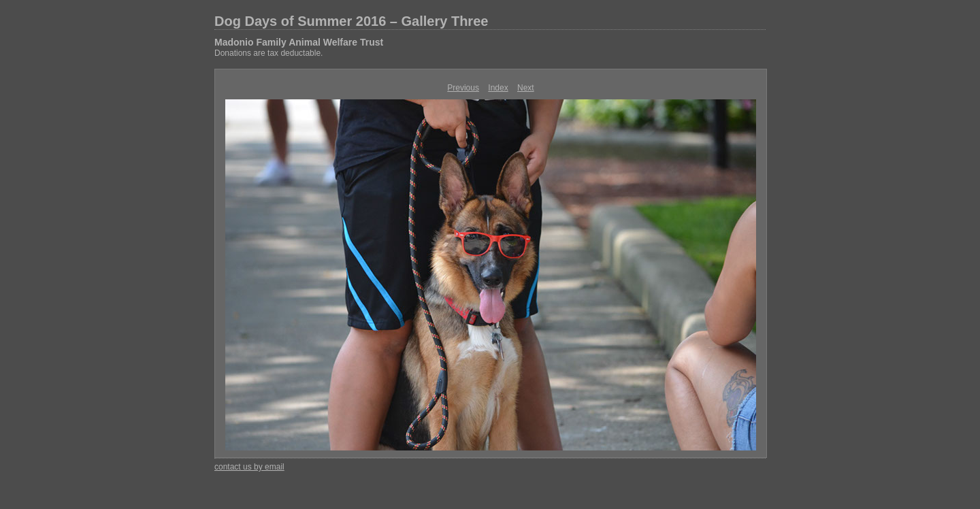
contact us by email (249, 467)
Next (526, 88)
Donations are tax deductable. (268, 53)
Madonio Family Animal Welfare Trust (299, 42)
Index (498, 88)
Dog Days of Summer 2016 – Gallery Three (351, 21)
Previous (463, 88)
